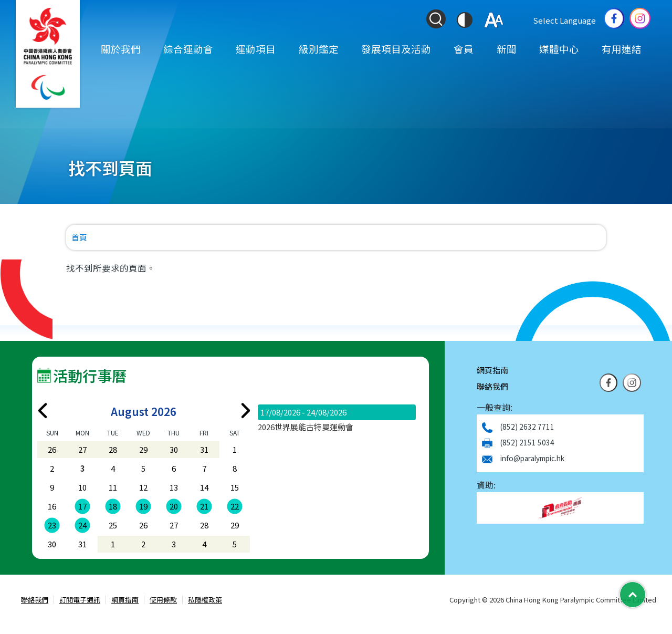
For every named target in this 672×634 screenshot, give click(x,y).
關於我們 (121, 49)
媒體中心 (559, 49)
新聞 (507, 49)
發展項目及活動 (396, 49)
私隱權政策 (205, 600)
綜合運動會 (188, 49)
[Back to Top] (633, 595)
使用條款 (163, 600)
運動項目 (256, 49)
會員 (464, 49)
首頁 (79, 237)
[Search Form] (436, 19)
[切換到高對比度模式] (465, 20)
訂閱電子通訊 (80, 600)
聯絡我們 (492, 386)
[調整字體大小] (494, 20)
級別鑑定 (319, 49)
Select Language (564, 20)
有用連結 (622, 49)
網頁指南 (492, 370)
